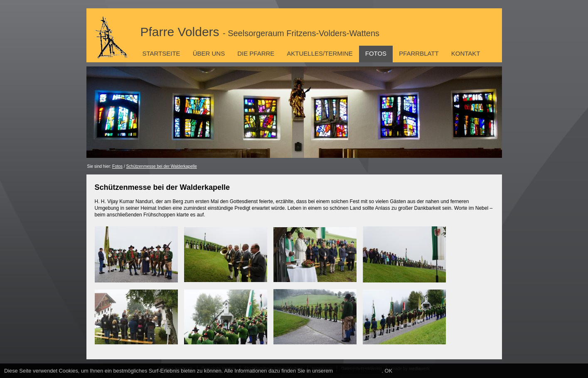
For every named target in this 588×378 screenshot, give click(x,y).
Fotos (376, 53)
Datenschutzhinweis (358, 371)
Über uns (209, 53)
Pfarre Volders (260, 32)
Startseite (161, 53)
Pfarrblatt (419, 53)
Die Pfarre (256, 53)
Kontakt (466, 53)
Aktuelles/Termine (320, 53)
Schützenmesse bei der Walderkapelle (161, 166)
